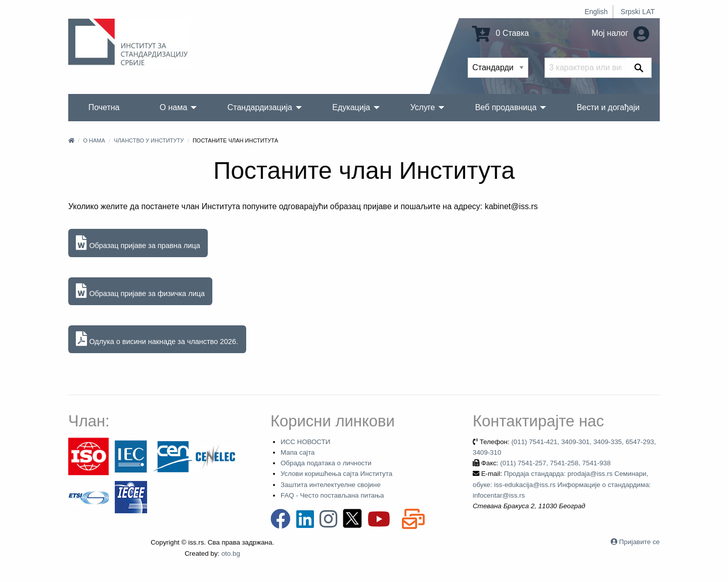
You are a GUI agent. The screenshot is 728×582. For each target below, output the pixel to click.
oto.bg (231, 553)
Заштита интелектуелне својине (331, 485)
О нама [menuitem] (174, 107)
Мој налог (620, 33)
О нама (94, 140)
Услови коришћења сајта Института (336, 474)
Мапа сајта (298, 452)
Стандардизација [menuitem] (260, 107)
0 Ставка (500, 33)
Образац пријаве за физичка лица (140, 291)
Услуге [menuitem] (422, 107)
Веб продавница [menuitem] (506, 107)
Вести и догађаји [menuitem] (608, 107)
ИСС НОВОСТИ (305, 442)
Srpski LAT (638, 12)
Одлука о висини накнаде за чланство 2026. (157, 339)
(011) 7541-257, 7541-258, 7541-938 (555, 463)
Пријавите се (640, 542)
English (596, 12)
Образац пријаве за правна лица (138, 243)
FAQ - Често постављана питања (332, 495)
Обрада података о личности (326, 463)
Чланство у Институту (149, 140)
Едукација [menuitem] (351, 107)
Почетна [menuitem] (104, 107)
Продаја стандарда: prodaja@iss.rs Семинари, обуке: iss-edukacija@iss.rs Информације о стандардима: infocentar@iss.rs (562, 484)
